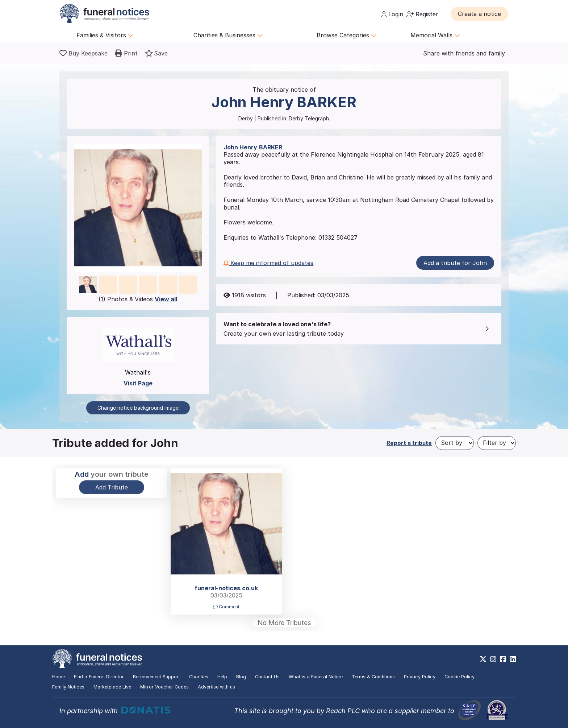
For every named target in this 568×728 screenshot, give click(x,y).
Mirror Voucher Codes (164, 687)
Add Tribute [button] (112, 487)
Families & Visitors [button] (105, 35)
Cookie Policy (460, 677)
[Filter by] (497, 443)
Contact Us (267, 677)
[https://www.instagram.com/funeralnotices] (493, 659)
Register (422, 14)
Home (59, 677)
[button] (479, 14)
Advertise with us (216, 687)
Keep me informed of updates (268, 263)
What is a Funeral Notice (316, 677)
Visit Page (138, 383)
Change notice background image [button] (138, 408)
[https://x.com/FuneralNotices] (483, 659)
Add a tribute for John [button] (455, 263)
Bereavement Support (156, 677)
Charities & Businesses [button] (228, 35)
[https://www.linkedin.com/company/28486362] (513, 659)
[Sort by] (455, 443)
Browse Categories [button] (347, 35)
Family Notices (68, 687)
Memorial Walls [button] (435, 35)
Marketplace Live (112, 687)
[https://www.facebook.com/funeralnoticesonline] (503, 659)
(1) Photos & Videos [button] (138, 299)
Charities (199, 677)
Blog (241, 677)
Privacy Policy (420, 677)
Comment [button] (226, 607)
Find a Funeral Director (99, 677)
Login (392, 14)
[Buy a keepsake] (83, 53)
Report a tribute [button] (409, 443)
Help (222, 677)
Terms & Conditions (373, 677)
